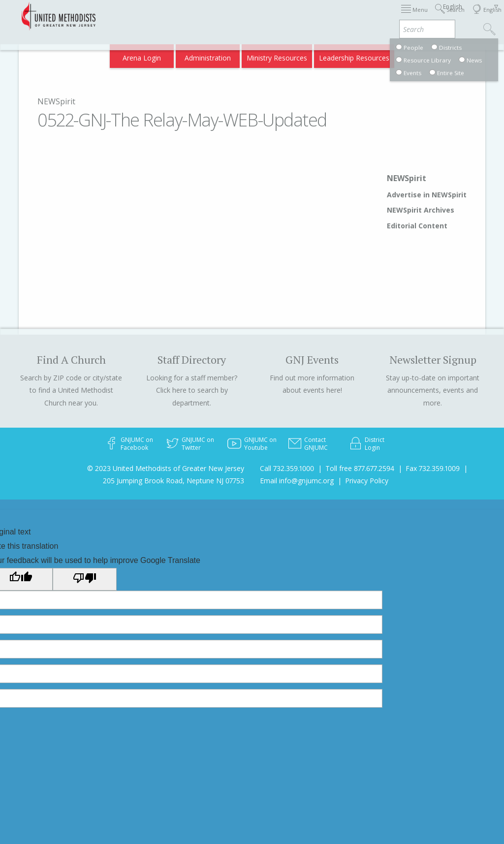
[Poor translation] (85, 579)
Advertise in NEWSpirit (427, 195)
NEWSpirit (56, 101)
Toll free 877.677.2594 (360, 468)
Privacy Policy (367, 481)
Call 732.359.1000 (287, 468)
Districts (370, 16)
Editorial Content (417, 226)
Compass (420, 55)
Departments (413, 16)
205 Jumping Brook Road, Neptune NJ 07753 (173, 481)
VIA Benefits (376, 55)
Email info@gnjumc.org (297, 481)
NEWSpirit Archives (421, 210)
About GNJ (332, 16)
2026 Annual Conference (157, 16)
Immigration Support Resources (255, 16)
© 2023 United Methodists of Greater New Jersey (166, 468)
